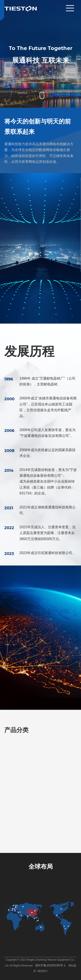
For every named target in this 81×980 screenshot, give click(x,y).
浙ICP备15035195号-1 (50, 965)
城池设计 (43, 971)
